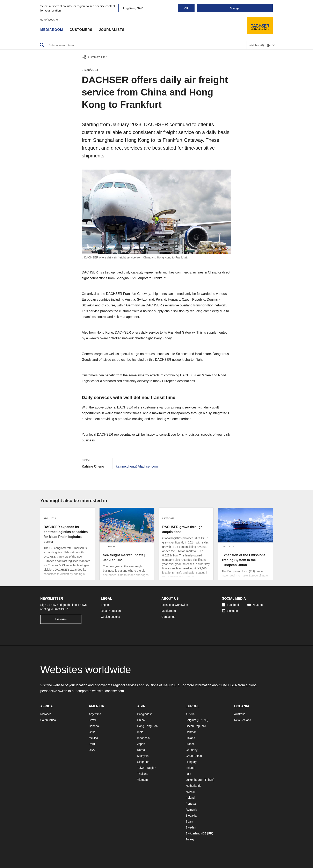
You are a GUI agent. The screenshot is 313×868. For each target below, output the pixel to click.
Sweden (191, 827)
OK (186, 8)
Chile (92, 732)
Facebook (231, 605)
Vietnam (142, 780)
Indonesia (143, 738)
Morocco (46, 714)
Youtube (255, 605)
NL (205, 720)
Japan (141, 744)
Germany (192, 750)
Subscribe (61, 619)
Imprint (105, 605)
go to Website (51, 20)
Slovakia (191, 816)
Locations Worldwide (175, 605)
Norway (191, 792)
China (141, 720)
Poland (190, 798)
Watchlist (256, 45)
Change (235, 8)
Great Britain (194, 756)
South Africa (48, 720)
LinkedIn (230, 611)
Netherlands (194, 786)
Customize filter (94, 57)
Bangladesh (145, 714)
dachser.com (115, 691)
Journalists (112, 30)
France (190, 744)
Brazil (92, 720)
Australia (240, 714)
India (140, 732)
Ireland (190, 768)
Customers (81, 30)
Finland (190, 738)
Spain (189, 821)
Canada (94, 726)
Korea (141, 750)
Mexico (93, 738)
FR (200, 720)
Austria (190, 714)
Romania (191, 810)
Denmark (192, 732)
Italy (188, 774)
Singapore (144, 762)
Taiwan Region (147, 768)
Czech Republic (196, 726)
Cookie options (111, 617)
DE (211, 780)
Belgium (191, 720)
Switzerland (193, 833)
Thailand (143, 774)
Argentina (95, 714)
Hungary (191, 762)
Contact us (168, 617)
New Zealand (243, 720)
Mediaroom (52, 30)
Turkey (190, 839)
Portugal (191, 804)
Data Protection (111, 611)
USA (92, 750)
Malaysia (143, 756)
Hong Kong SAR (148, 726)
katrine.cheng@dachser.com (137, 466)
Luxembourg (194, 780)
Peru (92, 744)
